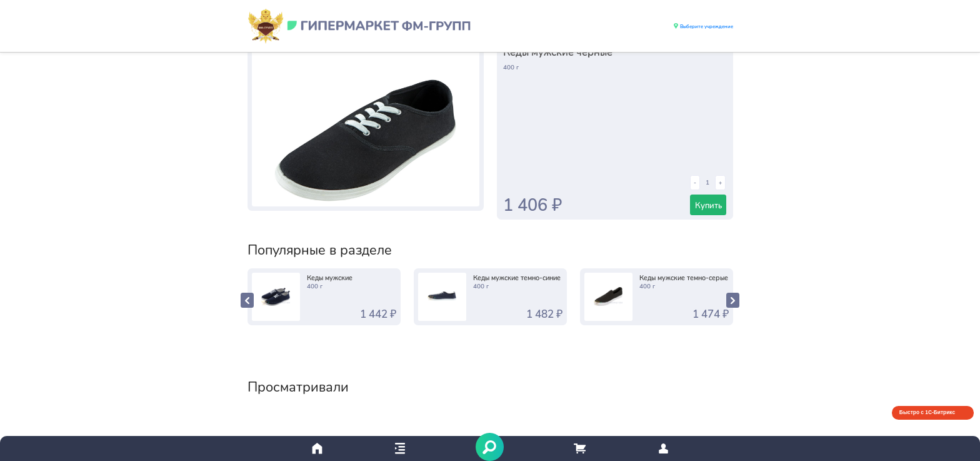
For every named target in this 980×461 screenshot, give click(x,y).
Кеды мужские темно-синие (517, 277)
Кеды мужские (330, 277)
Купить (708, 205)
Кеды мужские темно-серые (684, 277)
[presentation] (247, 300)
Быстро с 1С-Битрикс (927, 412)
